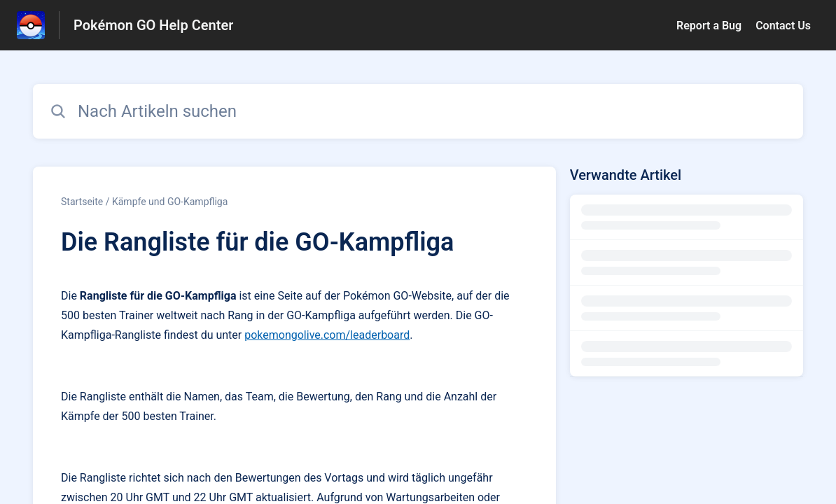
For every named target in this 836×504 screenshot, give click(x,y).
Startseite (82, 202)
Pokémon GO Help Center (153, 25)
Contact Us (783, 26)
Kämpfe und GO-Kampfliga (170, 202)
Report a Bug (709, 26)
